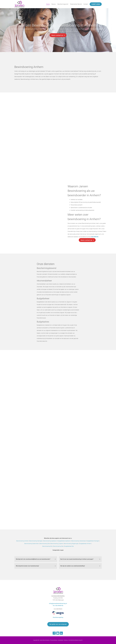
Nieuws (54, 4)
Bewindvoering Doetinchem (32, 544)
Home (48, 4)
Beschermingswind (63, 4)
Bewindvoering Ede (45, 544)
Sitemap (66, 640)
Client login (96, 4)
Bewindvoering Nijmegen (36, 541)
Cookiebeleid (61, 640)
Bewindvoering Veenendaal (79, 541)
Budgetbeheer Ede (69, 546)
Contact (86, 4)
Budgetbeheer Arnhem (85, 544)
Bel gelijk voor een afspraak (58, 624)
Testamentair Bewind (76, 4)
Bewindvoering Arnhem (22, 541)
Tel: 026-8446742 (58, 606)
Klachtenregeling (58, 617)
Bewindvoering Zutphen (57, 544)
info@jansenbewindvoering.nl (58, 603)
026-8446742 (95, 237)
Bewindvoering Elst (47, 546)
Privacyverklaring (54, 640)
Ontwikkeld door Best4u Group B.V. (76, 640)
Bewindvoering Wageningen (71, 544)
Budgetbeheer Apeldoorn (64, 541)
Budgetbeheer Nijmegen (93, 541)
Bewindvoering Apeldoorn (50, 541)
